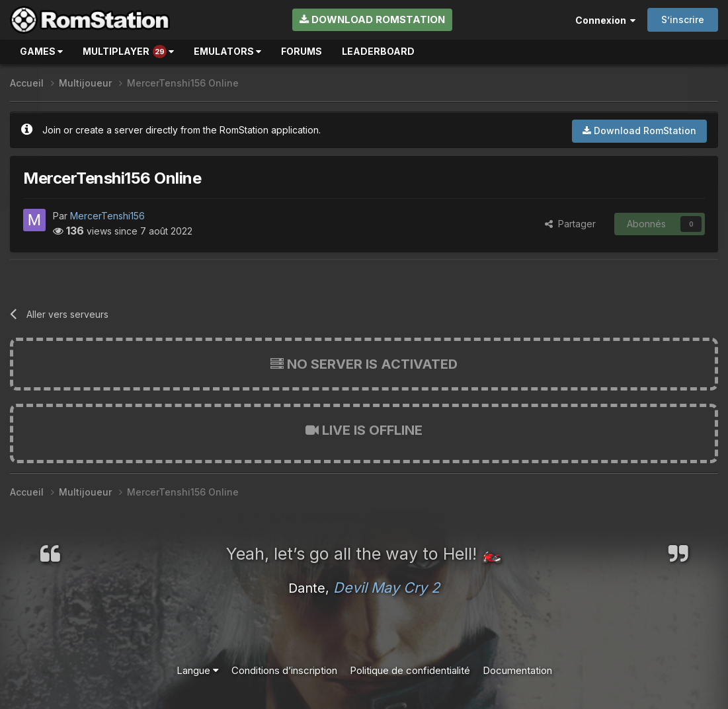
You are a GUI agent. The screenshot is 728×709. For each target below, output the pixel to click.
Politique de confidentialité (410, 670)
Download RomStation (372, 19)
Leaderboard (378, 51)
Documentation (517, 670)
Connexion (605, 20)
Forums (302, 51)
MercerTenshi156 (107, 216)
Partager (570, 224)
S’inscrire (683, 19)
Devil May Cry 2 (386, 587)
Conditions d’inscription (284, 670)
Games (41, 51)
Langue (198, 670)
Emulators (227, 51)
